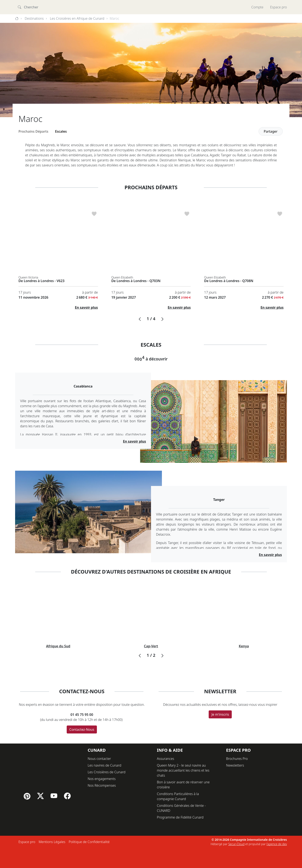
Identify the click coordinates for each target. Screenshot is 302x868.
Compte (257, 7)
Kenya (244, 646)
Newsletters (235, 765)
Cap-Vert (151, 646)
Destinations (34, 18)
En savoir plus (86, 307)
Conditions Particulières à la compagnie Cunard (178, 796)
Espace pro (279, 7)
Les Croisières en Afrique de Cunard (77, 18)
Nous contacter (99, 759)
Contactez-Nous (82, 729)
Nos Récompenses (102, 785)
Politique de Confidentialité (89, 842)
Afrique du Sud (58, 646)
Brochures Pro (237, 759)
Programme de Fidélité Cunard (180, 817)
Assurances (165, 759)
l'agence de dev (277, 844)
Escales (61, 131)
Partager (271, 131)
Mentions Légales (52, 842)
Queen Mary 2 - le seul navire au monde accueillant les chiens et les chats (183, 770)
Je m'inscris (220, 714)
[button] (140, 319)
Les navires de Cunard (104, 765)
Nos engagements (102, 779)
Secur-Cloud (236, 844)
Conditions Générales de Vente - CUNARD (181, 808)
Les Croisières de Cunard (107, 772)
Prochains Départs (33, 131)
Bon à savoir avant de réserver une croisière (183, 785)
